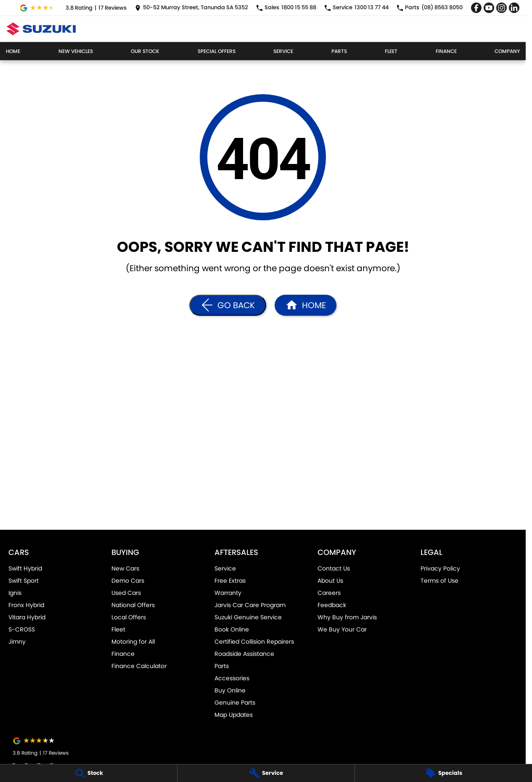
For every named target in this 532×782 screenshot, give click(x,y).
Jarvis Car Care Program (250, 605)
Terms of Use (439, 581)
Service (283, 51)
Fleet (391, 51)
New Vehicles (76, 51)
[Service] (266, 773)
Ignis (15, 593)
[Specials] (443, 773)
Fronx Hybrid (26, 605)
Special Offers (217, 51)
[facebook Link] (476, 8)
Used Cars (126, 593)
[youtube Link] (489, 8)
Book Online (232, 629)
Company (507, 51)
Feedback (332, 605)
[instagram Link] (502, 8)
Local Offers (129, 617)
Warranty (228, 593)
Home (13, 51)
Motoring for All (133, 642)
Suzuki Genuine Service (248, 617)
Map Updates (234, 715)
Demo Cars (128, 581)
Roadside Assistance (244, 654)
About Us (330, 581)
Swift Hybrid (25, 568)
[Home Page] (41, 29)
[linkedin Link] (514, 8)
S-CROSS (22, 629)
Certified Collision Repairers (254, 642)
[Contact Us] (192, 8)
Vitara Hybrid (27, 617)
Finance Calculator (139, 666)
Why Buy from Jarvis (347, 617)
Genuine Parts (235, 703)
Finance (446, 51)
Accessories (232, 678)
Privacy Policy (440, 568)
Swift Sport (24, 581)
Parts (339, 51)
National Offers (133, 605)
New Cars (125, 568)
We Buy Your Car (342, 629)
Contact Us (334, 568)
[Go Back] (228, 305)
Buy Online (230, 690)
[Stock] (89, 773)
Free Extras (230, 581)
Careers (329, 593)
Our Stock (145, 51)
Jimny (17, 642)
